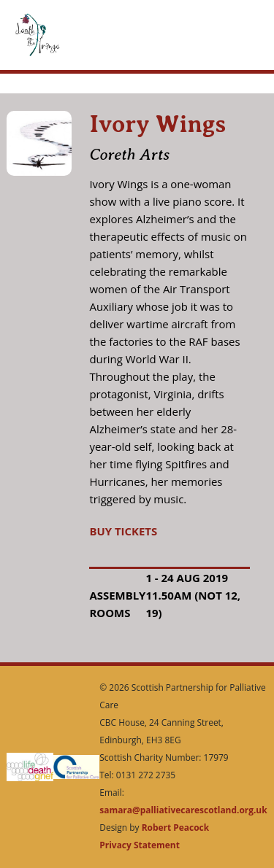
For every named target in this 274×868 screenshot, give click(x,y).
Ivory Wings (157, 124)
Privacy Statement (140, 845)
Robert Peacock (175, 828)
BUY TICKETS (123, 531)
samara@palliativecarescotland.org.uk (183, 810)
